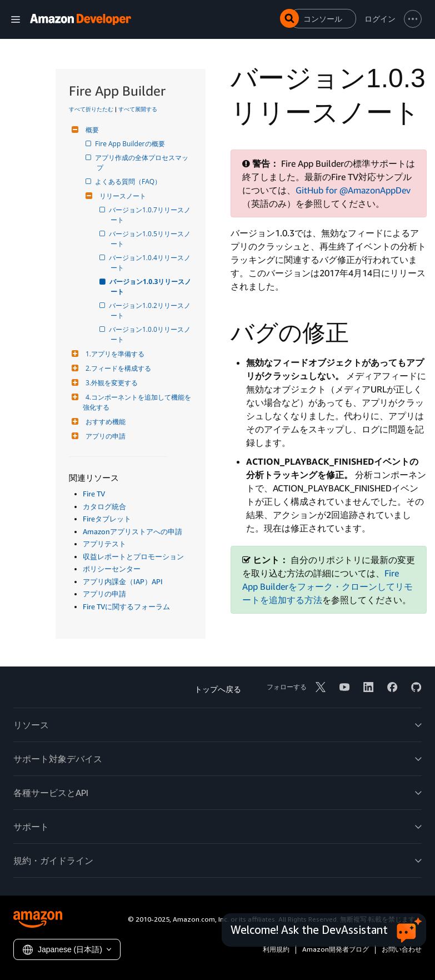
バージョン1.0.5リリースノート (151, 239)
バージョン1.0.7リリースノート (151, 215)
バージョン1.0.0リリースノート (151, 334)
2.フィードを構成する (117, 368)
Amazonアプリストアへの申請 (132, 531)
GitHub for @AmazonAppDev (353, 190)
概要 (91, 130)
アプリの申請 (104, 436)
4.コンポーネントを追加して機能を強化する (137, 402)
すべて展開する (138, 109)
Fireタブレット (107, 519)
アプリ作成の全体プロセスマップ (142, 163)
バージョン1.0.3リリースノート (151, 287)
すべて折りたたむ (91, 109)
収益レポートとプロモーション (133, 556)
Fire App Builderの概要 (131, 144)
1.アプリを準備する (114, 354)
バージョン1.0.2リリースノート (151, 310)
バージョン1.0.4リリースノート (151, 263)
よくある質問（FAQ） (129, 181)
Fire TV (94, 494)
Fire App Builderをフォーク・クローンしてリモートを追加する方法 (327, 586)
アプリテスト (104, 544)
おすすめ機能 (104, 422)
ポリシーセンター (112, 569)
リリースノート (121, 196)
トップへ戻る (218, 689)
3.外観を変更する (110, 383)
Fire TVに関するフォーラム (126, 606)
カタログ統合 (104, 506)
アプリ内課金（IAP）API (123, 581)
